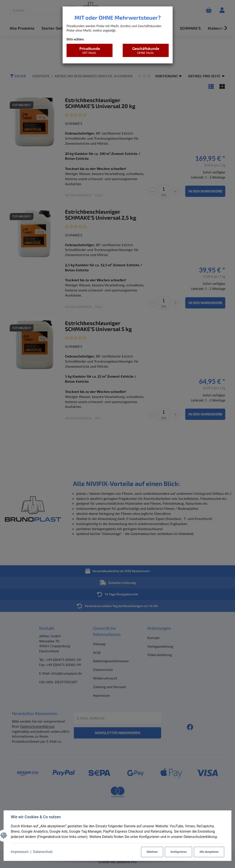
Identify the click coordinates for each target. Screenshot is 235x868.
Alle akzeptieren (209, 852)
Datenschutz (43, 852)
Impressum (20, 852)
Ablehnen (152, 852)
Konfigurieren (179, 852)
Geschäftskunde (146, 50)
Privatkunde (89, 50)
